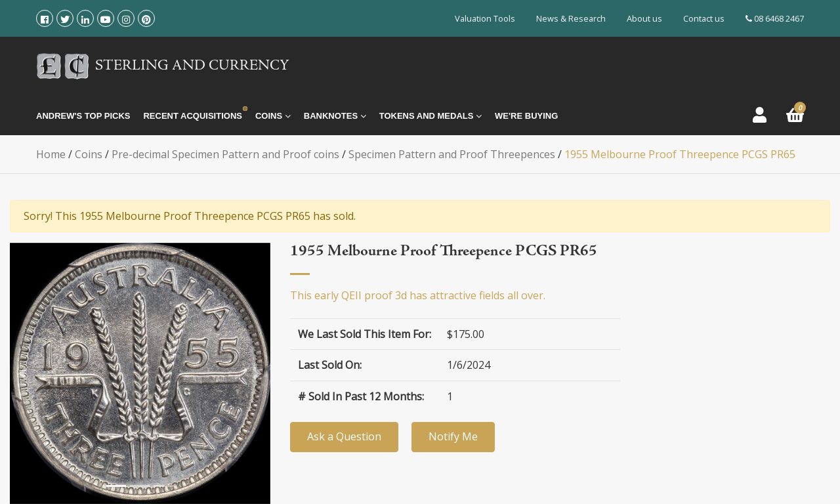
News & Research (571, 18)
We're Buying (526, 116)
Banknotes (335, 116)
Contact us (704, 18)
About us (644, 18)
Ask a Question (344, 436)
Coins (273, 116)
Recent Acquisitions (192, 116)
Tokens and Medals (430, 116)
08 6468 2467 (775, 18)
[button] (23, 373)
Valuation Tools (485, 18)
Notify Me (453, 436)
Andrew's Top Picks (83, 116)
